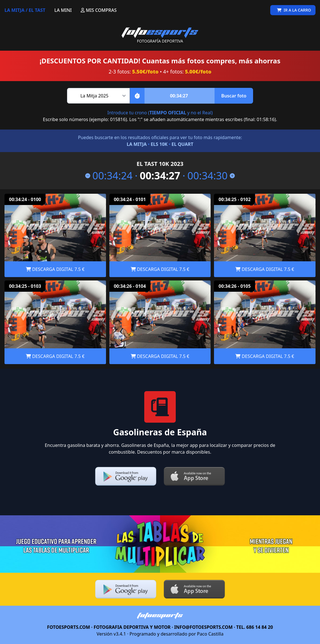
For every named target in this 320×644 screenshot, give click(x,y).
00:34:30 (211, 176)
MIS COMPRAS (99, 10)
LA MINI (63, 10)
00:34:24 (109, 176)
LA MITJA (137, 144)
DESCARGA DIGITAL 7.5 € (55, 269)
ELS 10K (159, 144)
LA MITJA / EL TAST (25, 10)
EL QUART (182, 144)
